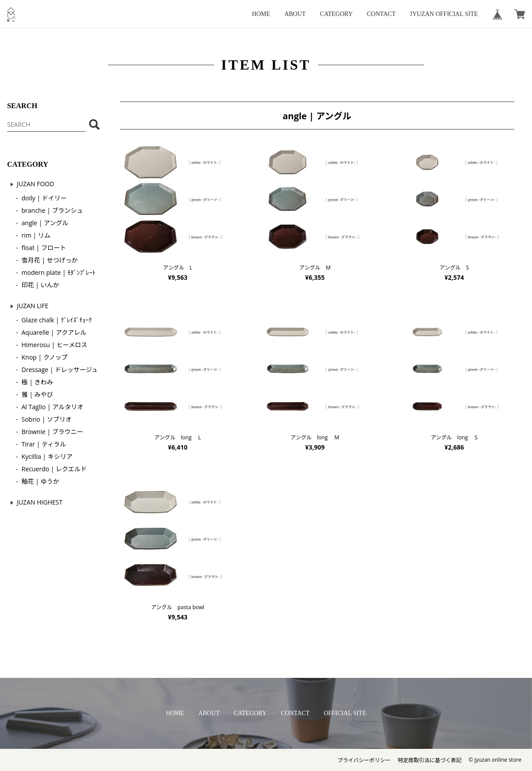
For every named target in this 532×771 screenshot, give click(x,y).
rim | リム (36, 235)
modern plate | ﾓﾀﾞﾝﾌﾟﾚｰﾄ (59, 272)
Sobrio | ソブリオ (47, 419)
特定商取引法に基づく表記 (430, 760)
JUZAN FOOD (35, 184)
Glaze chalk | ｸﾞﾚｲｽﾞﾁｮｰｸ (57, 320)
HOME (261, 14)
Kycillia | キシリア (47, 456)
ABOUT (295, 14)
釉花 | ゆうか (41, 481)
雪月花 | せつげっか (50, 260)
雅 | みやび (37, 394)
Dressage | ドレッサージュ (60, 370)
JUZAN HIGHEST (40, 502)
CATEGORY (336, 14)
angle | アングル (45, 223)
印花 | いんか (41, 285)
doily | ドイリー (44, 198)
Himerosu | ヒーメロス (55, 345)
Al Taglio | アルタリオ (53, 407)
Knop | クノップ (45, 357)
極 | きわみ (37, 382)
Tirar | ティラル (44, 444)
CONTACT (381, 14)
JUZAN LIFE (33, 306)
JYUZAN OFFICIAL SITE (444, 14)
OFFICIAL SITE (345, 713)
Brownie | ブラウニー (53, 432)
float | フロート (44, 248)
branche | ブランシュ (53, 210)
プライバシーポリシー (364, 760)
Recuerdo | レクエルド (54, 469)
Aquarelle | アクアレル (54, 332)
